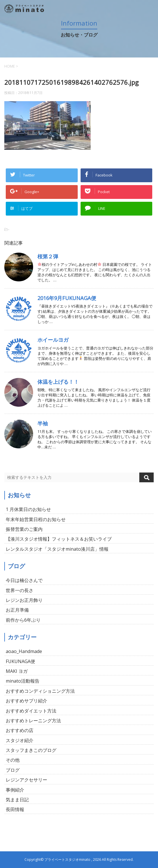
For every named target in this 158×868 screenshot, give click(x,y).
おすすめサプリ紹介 (26, 701)
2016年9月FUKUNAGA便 (67, 298)
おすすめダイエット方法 (31, 711)
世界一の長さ (20, 590)
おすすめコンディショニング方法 (40, 691)
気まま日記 (17, 800)
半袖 (43, 423)
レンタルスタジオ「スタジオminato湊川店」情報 (57, 549)
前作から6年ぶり (23, 620)
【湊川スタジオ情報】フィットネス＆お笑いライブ (59, 539)
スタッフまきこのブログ (31, 750)
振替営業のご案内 (24, 529)
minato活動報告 (23, 681)
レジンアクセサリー (26, 780)
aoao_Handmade (24, 651)
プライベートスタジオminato (67, 860)
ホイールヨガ (53, 340)
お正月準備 (17, 610)
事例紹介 (15, 790)
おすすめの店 (20, 730)
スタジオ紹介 (20, 740)
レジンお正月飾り (24, 600)
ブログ (13, 770)
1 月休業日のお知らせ (28, 509)
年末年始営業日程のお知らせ (36, 519)
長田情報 (15, 809)
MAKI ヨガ (17, 671)
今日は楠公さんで (24, 580)
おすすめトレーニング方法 (33, 721)
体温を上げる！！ (58, 382)
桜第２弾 (48, 256)
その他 (13, 760)
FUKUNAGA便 (20, 661)
